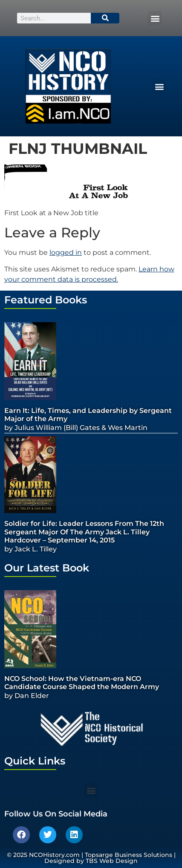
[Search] (105, 18)
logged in (66, 252)
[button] (155, 18)
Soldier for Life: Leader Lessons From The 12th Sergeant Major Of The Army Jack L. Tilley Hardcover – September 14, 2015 (84, 532)
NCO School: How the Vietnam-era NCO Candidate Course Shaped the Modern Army (82, 683)
